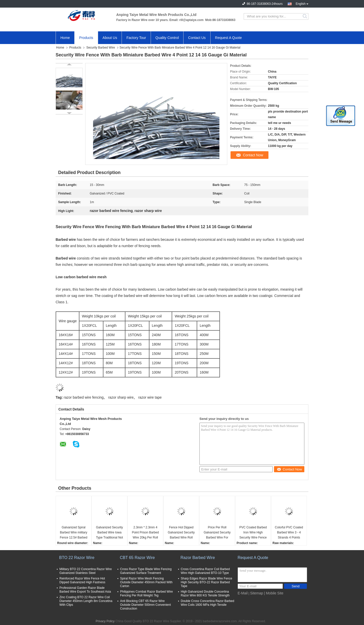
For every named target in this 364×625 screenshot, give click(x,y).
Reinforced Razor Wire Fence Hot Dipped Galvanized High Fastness (82, 580)
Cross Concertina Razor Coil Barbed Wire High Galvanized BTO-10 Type (205, 571)
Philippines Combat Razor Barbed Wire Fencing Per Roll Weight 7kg (146, 594)
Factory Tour (136, 38)
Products (86, 38)
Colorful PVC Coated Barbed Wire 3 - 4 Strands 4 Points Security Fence (289, 533)
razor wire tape (150, 397)
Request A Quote (229, 38)
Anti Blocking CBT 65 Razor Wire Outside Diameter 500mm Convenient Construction (145, 605)
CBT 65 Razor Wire (137, 558)
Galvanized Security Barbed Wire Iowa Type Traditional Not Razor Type (110, 533)
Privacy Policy (105, 621)
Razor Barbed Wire (198, 558)
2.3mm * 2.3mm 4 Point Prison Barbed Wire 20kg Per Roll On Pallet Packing (145, 533)
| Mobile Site (274, 593)
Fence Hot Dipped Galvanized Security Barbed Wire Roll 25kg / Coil (181, 533)
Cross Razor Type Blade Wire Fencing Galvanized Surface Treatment (146, 571)
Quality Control (167, 38)
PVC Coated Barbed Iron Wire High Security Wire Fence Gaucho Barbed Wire (253, 533)
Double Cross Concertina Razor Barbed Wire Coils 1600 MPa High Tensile (207, 603)
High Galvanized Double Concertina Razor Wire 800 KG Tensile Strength (205, 594)
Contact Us (197, 38)
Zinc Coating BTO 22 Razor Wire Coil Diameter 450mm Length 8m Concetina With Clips (86, 601)
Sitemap (256, 593)
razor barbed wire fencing (84, 397)
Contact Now (253, 155)
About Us (110, 38)
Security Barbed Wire (100, 48)
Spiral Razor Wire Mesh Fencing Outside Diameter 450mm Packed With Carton (146, 582)
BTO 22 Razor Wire (77, 558)
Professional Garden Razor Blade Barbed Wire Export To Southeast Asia (85, 590)
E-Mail (243, 593)
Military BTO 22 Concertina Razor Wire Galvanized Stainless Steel (86, 571)
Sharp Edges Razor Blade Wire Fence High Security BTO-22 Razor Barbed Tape (206, 582)
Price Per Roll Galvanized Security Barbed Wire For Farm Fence (217, 533)
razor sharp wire (121, 397)
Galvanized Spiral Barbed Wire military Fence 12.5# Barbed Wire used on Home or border (74, 533)
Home (65, 38)
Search (305, 16)
